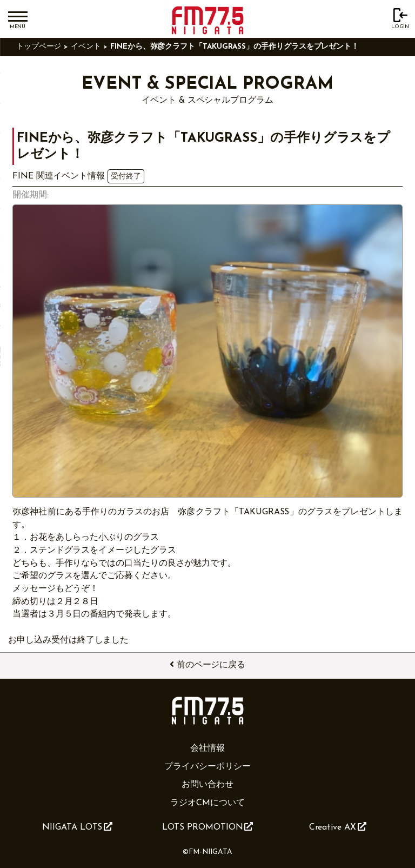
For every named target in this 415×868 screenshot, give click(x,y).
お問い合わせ (207, 785)
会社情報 (207, 748)
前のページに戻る (207, 665)
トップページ (39, 47)
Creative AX (338, 827)
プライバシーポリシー (207, 767)
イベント (86, 47)
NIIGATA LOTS (77, 827)
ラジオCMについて (207, 803)
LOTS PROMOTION (208, 827)
